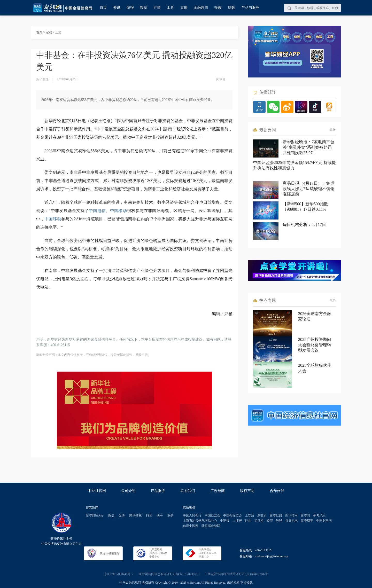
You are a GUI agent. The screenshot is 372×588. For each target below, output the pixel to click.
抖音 (149, 515)
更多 (333, 129)
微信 (111, 515)
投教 (218, 8)
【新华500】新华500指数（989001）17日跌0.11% (305, 207)
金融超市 (201, 8)
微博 (122, 515)
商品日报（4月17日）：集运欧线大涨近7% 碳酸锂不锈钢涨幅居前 (309, 189)
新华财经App (95, 515)
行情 (157, 8)
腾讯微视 (135, 515)
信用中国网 (191, 526)
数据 (144, 8)
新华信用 (291, 515)
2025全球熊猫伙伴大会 (315, 368)
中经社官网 (97, 491)
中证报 (225, 521)
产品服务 (158, 491)
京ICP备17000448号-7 (119, 574)
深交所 (262, 515)
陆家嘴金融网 (211, 526)
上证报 (237, 521)
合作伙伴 (277, 491)
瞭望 (270, 521)
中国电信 (97, 211)
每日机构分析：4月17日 (304, 225)
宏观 (49, 32)
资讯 (117, 8)
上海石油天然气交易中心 (200, 521)
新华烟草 (307, 521)
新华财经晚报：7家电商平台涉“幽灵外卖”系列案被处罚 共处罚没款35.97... (308, 147)
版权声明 (247, 491)
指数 (231, 8)
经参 (248, 521)
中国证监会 (212, 515)
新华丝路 (276, 515)
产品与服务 (250, 8)
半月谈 (259, 521)
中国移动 (118, 211)
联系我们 (188, 491)
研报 (130, 8)
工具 (171, 8)
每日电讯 (291, 521)
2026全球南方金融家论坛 (315, 316)
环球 (279, 521)
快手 (160, 515)
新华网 (305, 515)
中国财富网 (324, 521)
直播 (184, 8)
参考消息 (319, 515)
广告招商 (218, 491)
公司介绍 (128, 491)
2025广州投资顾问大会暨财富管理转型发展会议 (315, 345)
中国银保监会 (233, 515)
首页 (103, 8)
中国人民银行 (192, 515)
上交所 (250, 515)
